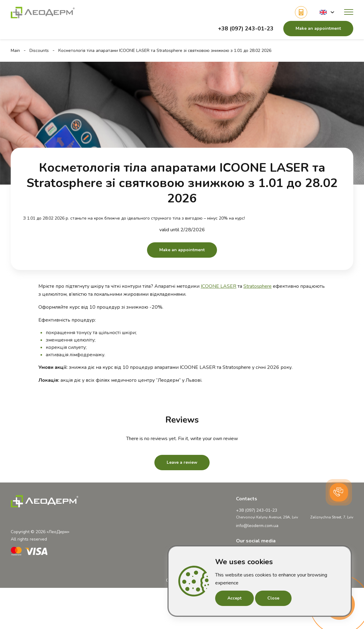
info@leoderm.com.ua (257, 526)
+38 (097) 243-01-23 (246, 29)
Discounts (39, 51)
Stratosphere (258, 286)
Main (15, 51)
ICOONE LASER (219, 286)
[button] (327, 12)
